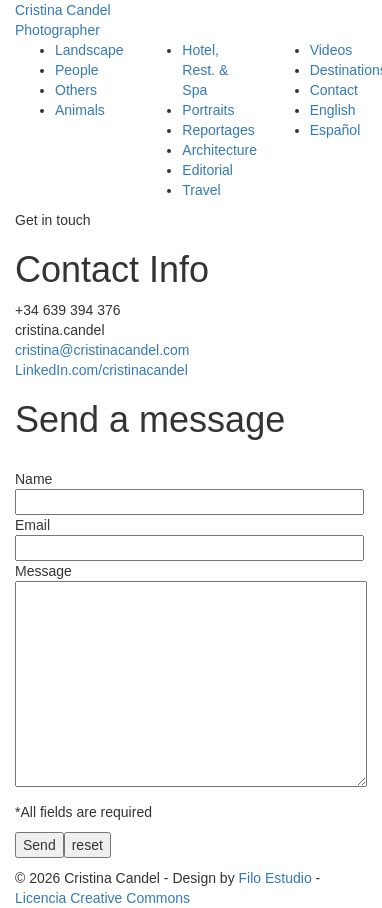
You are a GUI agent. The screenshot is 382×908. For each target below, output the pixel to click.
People (77, 70)
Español (335, 130)
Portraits (208, 110)
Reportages (218, 130)
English (333, 110)
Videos (331, 50)
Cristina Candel (191, 21)
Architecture (219, 150)
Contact (334, 90)
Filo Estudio (275, 878)
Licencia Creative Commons (102, 898)
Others (76, 90)
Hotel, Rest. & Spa (205, 70)
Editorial (207, 170)
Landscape (89, 50)
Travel (201, 190)
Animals (80, 110)
